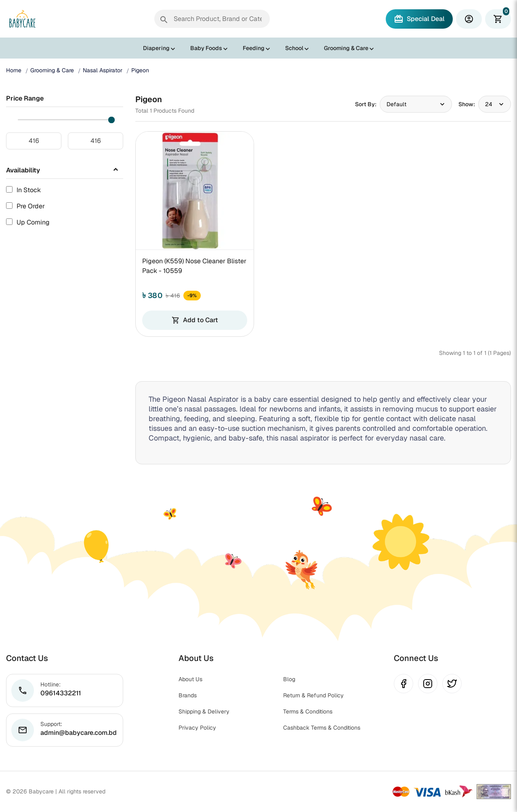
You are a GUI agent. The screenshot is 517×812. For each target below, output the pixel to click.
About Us (190, 679)
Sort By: (366, 104)
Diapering (156, 48)
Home (14, 70)
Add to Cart (195, 320)
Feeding (254, 48)
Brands (188, 695)
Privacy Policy (197, 728)
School (294, 48)
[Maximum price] (96, 141)
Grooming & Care (346, 48)
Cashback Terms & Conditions (322, 728)
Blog (289, 679)
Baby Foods (206, 48)
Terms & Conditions (308, 711)
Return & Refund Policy (313, 695)
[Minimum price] (34, 141)
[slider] (111, 120)
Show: (467, 104)
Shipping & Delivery (204, 711)
